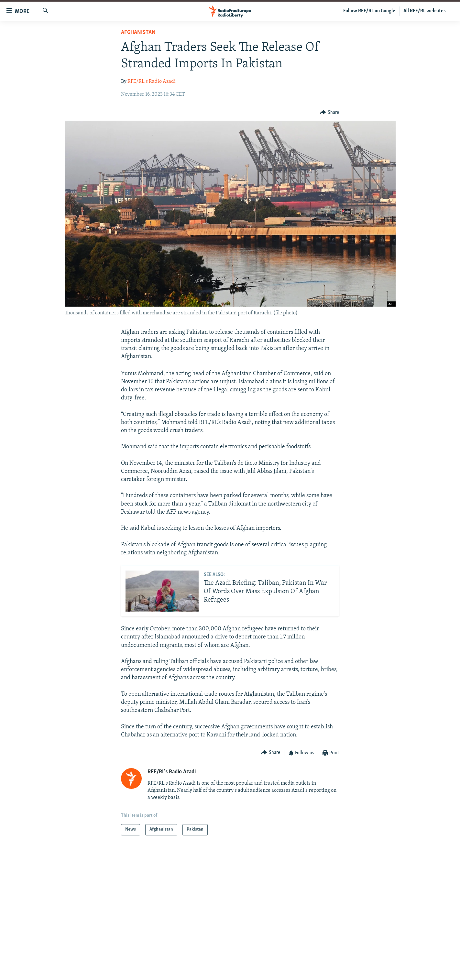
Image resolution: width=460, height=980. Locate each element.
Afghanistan (138, 33)
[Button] (329, 112)
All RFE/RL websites (425, 11)
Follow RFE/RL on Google (369, 11)
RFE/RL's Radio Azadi (152, 82)
